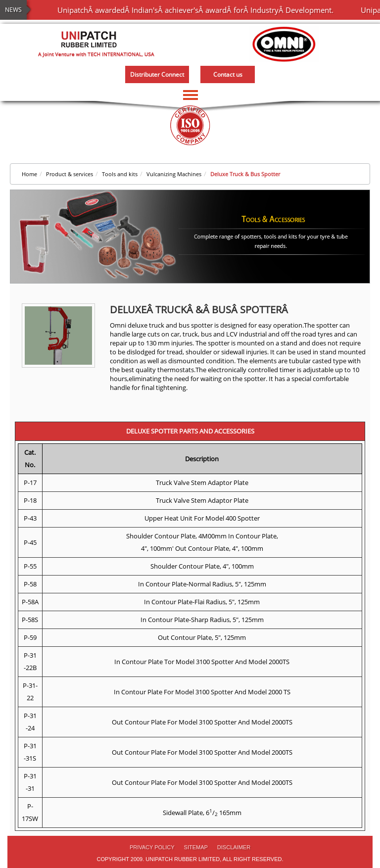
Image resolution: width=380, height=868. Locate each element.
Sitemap (196, 847)
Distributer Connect (157, 74)
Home (29, 174)
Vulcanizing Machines (174, 174)
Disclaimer (234, 847)
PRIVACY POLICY (152, 847)
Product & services (70, 174)
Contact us (228, 74)
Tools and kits (120, 174)
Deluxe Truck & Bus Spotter (245, 174)
